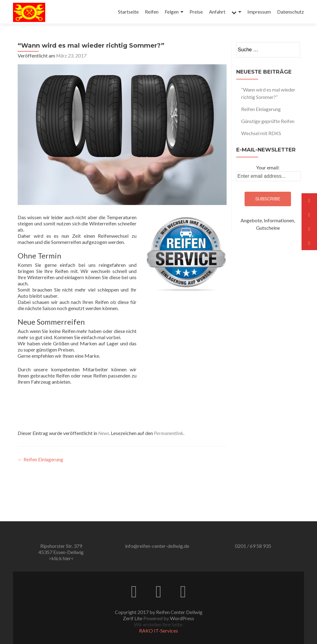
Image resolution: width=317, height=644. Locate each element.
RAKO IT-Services (158, 631)
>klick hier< (61, 558)
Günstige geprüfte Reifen (268, 121)
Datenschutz (291, 12)
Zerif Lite (133, 618)
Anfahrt (217, 12)
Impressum (259, 12)
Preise (196, 12)
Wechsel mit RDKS (261, 133)
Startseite (128, 12)
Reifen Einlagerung (40, 459)
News (104, 433)
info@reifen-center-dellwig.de (157, 546)
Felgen (172, 12)
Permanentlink (169, 433)
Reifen (152, 12)
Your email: (268, 167)
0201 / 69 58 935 (253, 546)
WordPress (182, 618)
